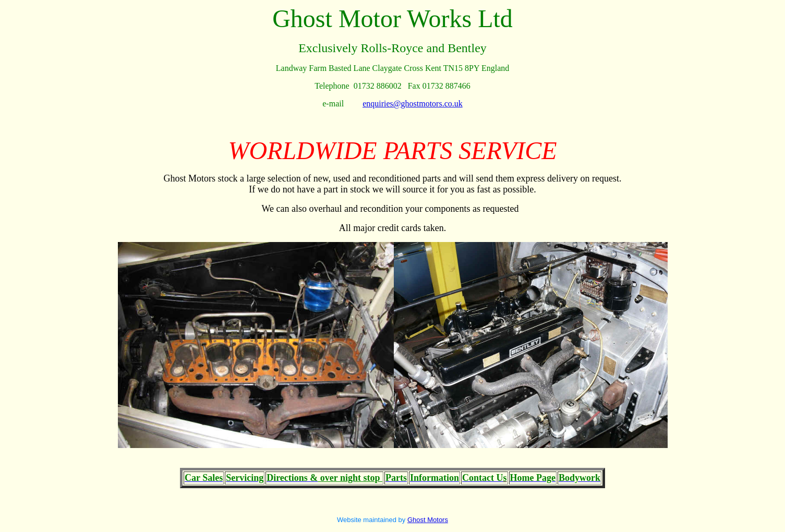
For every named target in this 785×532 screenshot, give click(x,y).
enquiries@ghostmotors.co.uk (413, 104)
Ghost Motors (428, 520)
